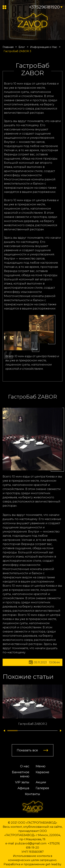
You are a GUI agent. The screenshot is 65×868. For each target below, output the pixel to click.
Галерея (42, 788)
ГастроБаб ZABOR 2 (33, 724)
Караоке (42, 772)
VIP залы (22, 782)
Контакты (32, 794)
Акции (41, 782)
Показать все (27, 750)
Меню (41, 766)
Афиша (23, 788)
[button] (4, 731)
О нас (25, 766)
